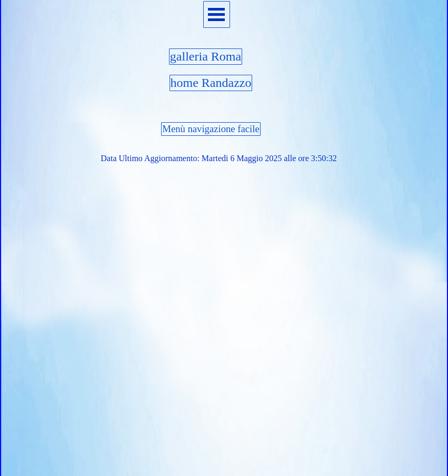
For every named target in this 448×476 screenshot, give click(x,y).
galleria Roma (206, 56)
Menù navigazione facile (211, 129)
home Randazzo (211, 83)
